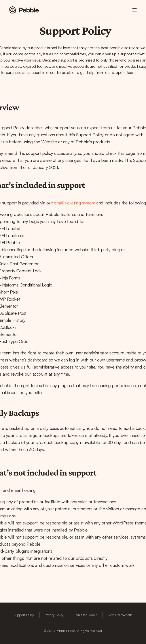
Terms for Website (120, 615)
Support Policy (24, 615)
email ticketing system (74, 203)
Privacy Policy (54, 615)
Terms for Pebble (86, 615)
